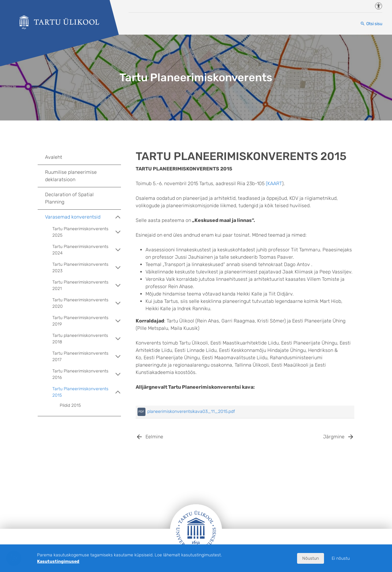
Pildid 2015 (70, 405)
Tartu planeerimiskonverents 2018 (87, 339)
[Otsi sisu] (371, 24)
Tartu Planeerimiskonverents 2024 (87, 250)
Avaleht (54, 157)
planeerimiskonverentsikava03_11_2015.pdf (191, 412)
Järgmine (334, 437)
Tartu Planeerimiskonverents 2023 (87, 268)
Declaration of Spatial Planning (69, 198)
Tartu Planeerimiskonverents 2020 (87, 303)
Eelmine (154, 437)
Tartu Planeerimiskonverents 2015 (87, 392)
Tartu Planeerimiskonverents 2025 (87, 232)
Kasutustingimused (58, 561)
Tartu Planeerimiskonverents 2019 (87, 321)
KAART (275, 183)
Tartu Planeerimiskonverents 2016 (87, 374)
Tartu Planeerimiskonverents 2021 (87, 285)
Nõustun (311, 558)
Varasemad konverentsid (83, 217)
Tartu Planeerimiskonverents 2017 (87, 357)
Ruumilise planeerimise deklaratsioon (71, 176)
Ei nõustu (341, 558)
